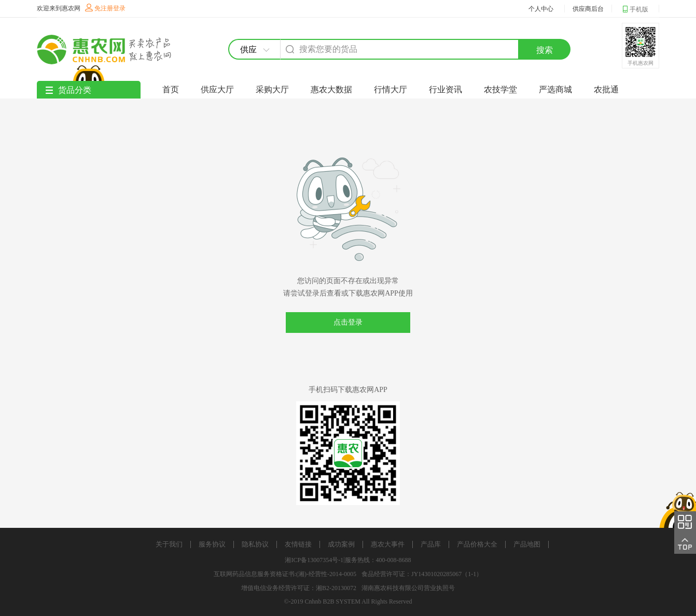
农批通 (606, 89)
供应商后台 (588, 9)
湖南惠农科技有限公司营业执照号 (408, 588)
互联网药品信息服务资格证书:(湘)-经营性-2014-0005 (285, 574)
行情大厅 (391, 89)
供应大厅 (217, 89)
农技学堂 (500, 89)
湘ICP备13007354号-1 (314, 560)
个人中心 (541, 9)
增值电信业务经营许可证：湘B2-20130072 (299, 588)
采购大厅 (272, 89)
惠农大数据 (331, 89)
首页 (171, 89)
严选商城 (555, 89)
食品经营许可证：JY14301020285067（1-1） (422, 574)
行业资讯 (446, 89)
